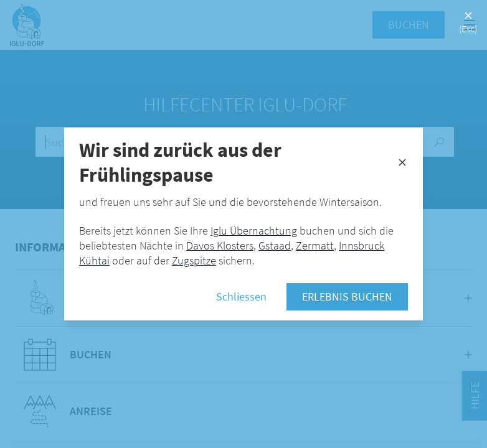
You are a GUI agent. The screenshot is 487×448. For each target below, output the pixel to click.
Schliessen (241, 296)
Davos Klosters (220, 245)
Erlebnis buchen (347, 296)
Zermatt (315, 245)
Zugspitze (194, 260)
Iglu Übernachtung (254, 231)
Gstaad (275, 245)
